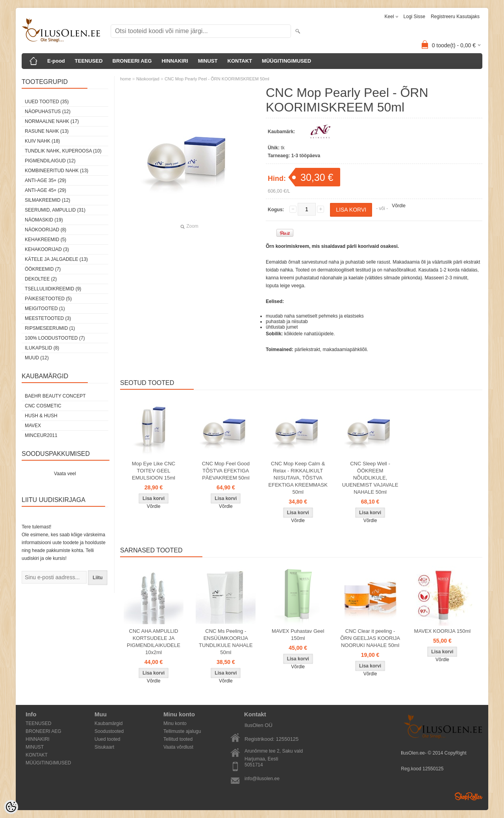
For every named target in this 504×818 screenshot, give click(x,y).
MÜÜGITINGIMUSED (286, 61)
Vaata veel (65, 474)
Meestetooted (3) (48, 318)
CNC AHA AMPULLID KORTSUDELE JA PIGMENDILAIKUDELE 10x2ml (154, 642)
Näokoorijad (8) (45, 230)
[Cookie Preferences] (11, 807)
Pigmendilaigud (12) (50, 161)
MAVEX (33, 426)
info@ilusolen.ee (262, 779)
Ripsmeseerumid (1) (50, 328)
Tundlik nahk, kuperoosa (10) (63, 151)
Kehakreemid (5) (45, 240)
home (126, 79)
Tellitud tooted (178, 739)
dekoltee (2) (41, 279)
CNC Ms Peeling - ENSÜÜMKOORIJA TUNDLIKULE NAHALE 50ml (226, 642)
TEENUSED (89, 61)
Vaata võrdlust (178, 747)
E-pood (56, 61)
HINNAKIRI (175, 61)
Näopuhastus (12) (48, 112)
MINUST (208, 61)
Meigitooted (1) (45, 309)
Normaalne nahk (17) (52, 121)
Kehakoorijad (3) (47, 249)
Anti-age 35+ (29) (45, 180)
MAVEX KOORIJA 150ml (443, 631)
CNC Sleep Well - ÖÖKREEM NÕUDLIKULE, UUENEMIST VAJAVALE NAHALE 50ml (370, 478)
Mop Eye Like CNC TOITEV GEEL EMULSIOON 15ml (154, 471)
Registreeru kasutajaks (455, 17)
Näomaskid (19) (44, 220)
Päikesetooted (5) (48, 299)
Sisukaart (104, 747)
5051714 (254, 765)
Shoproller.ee (469, 796)
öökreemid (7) (43, 269)
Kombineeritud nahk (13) (57, 171)
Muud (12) (37, 358)
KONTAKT (240, 61)
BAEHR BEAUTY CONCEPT (55, 396)
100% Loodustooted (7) (55, 338)
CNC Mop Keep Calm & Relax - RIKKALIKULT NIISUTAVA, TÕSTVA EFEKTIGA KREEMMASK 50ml (298, 478)
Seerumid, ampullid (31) (55, 210)
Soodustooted (109, 731)
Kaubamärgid (108, 723)
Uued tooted (107, 739)
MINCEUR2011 (41, 435)
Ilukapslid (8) (42, 348)
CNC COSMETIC (43, 406)
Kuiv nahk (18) (42, 141)
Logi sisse (414, 17)
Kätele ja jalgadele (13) (56, 259)
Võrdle (399, 206)
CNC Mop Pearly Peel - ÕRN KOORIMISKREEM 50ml (217, 79)
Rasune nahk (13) (47, 131)
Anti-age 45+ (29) (45, 190)
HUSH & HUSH (41, 416)
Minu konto (175, 723)
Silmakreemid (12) (47, 200)
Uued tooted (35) (47, 102)
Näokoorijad (148, 79)
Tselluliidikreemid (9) (53, 289)
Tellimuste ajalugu (182, 731)
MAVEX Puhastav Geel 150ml (298, 635)
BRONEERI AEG (132, 61)
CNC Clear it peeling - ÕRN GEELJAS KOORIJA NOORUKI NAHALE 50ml (370, 638)
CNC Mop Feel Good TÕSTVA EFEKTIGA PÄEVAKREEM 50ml (226, 471)
